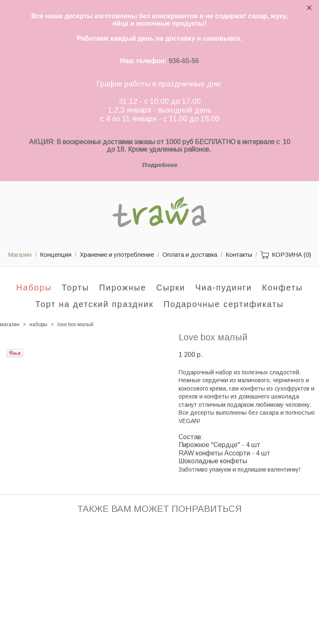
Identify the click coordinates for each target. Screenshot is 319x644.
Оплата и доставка (190, 254)
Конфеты (282, 288)
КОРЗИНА (286, 255)
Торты (76, 288)
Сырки (171, 288)
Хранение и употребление (117, 254)
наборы (38, 324)
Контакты (239, 254)
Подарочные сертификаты (224, 304)
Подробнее (160, 165)
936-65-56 (184, 61)
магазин (10, 324)
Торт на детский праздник (94, 304)
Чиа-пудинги (224, 288)
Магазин (20, 254)
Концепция (56, 254)
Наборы (34, 288)
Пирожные (123, 288)
